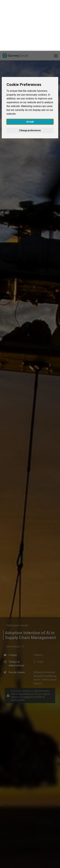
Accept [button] (30, 71)
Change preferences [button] (30, 80)
